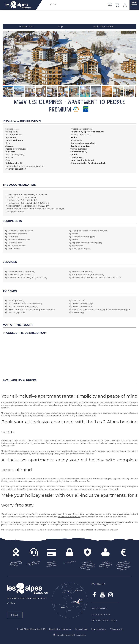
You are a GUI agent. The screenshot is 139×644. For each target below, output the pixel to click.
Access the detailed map (26, 333)
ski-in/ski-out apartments (69, 517)
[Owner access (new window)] (112, 615)
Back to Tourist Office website (71, 635)
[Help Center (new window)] (112, 609)
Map (60, 27)
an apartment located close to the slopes (25, 486)
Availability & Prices (104, 27)
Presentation (26, 27)
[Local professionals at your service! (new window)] (34, 563)
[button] (117, 5)
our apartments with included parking (49, 522)
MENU (134, 2)
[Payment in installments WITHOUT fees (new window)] (52, 564)
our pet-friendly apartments (22, 524)
